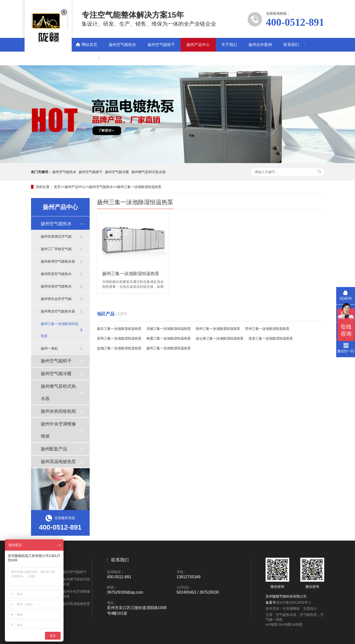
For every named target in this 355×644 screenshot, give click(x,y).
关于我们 (229, 45)
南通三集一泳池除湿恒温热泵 (169, 338)
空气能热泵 (308, 615)
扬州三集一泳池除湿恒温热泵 (139, 187)
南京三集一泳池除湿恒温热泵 (119, 329)
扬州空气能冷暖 (117, 172)
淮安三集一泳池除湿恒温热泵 (271, 338)
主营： (271, 615)
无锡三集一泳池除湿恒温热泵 (169, 329)
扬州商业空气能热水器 (58, 311)
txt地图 (297, 624)
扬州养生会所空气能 (56, 299)
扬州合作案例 (260, 45)
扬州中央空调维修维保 (58, 430)
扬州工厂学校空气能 (56, 249)
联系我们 (291, 45)
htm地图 (285, 624)
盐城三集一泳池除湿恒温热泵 (119, 348)
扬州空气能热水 (122, 45)
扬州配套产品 (54, 449)
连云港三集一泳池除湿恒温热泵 (220, 338)
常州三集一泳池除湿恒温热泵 (267, 329)
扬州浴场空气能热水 (56, 286)
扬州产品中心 (198, 45)
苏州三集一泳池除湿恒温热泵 (119, 338)
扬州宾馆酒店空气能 (56, 236)
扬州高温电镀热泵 (58, 462)
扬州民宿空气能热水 (56, 274)
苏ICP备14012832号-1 (294, 602)
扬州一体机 (49, 348)
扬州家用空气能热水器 (58, 261)
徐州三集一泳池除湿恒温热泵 (218, 329)
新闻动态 (86, 58)
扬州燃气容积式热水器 (149, 172)
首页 (57, 187)
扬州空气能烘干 (161, 45)
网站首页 (89, 45)
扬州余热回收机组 (58, 411)
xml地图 (272, 624)
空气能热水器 (286, 615)
